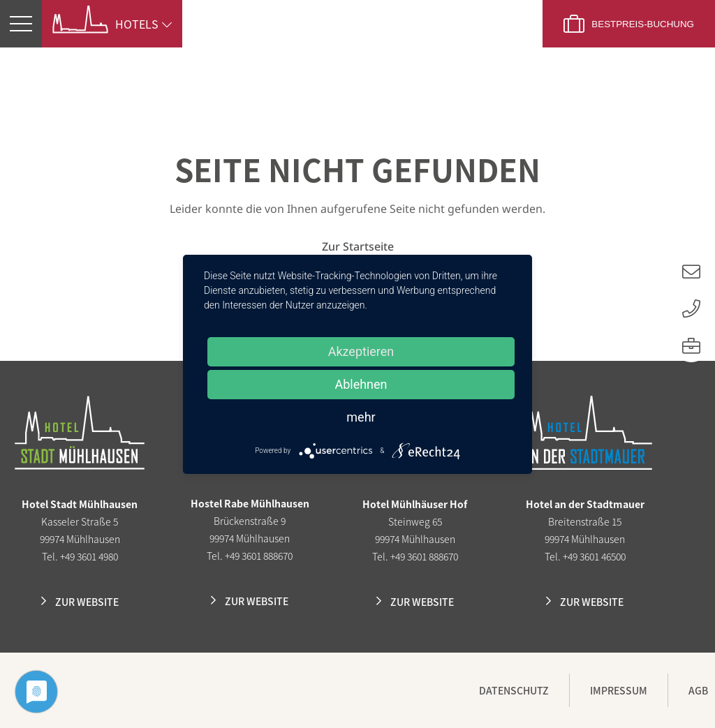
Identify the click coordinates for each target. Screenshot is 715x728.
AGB (698, 690)
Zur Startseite (358, 246)
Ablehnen (361, 384)
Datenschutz (514, 690)
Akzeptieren (361, 351)
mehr (361, 417)
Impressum (619, 690)
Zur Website (87, 602)
